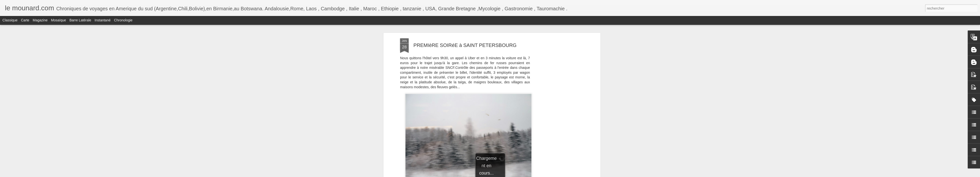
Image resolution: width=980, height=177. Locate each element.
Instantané (103, 20)
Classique (10, 20)
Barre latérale (80, 20)
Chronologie (123, 20)
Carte (25, 20)
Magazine (40, 20)
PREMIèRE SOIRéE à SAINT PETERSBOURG (465, 45)
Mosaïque (58, 20)
